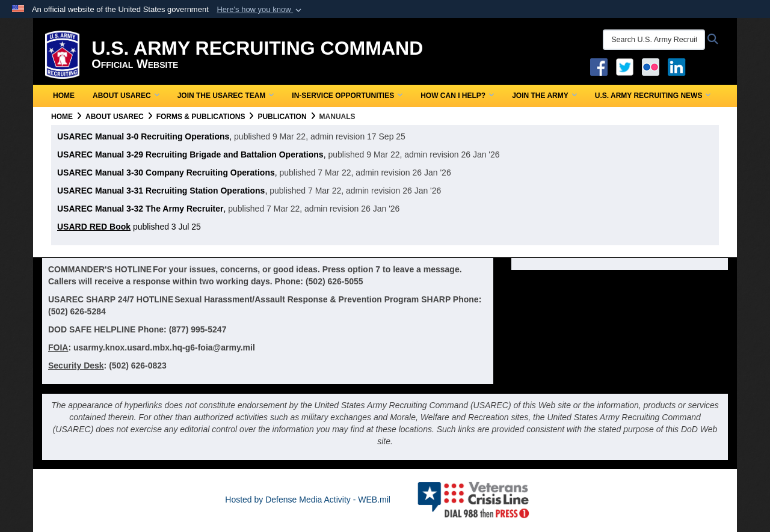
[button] (260, 10)
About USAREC (126, 96)
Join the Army (544, 96)
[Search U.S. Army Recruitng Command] (654, 40)
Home (64, 96)
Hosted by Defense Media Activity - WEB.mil (308, 500)
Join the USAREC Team (226, 96)
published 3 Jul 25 (129, 227)
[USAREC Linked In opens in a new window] (679, 66)
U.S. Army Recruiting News (653, 96)
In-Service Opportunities (347, 96)
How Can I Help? (457, 96)
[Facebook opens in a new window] (599, 66)
